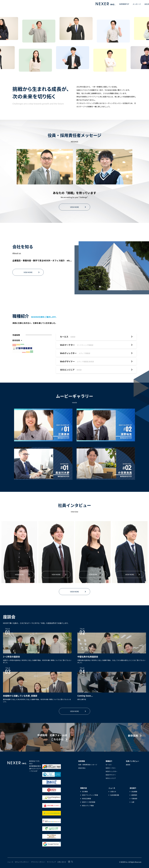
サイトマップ (51, 862)
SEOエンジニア (71, 370)
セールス (68, 337)
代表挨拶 (134, 799)
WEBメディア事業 (88, 806)
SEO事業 (85, 792)
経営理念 (134, 795)
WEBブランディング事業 (90, 795)
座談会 (128, 765)
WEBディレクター (111, 771)
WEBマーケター (111, 768)
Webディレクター (75, 353)
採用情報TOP (124, 4)
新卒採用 (16, 340)
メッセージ (137, 4)
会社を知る (82, 768)
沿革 (133, 802)
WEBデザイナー (111, 775)
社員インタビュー (133, 761)
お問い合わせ (62, 862)
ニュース (10, 862)
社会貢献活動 (115, 795)
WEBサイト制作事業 (89, 802)
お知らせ (113, 792)
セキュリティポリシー (22, 862)
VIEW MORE (74, 207)
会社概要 (134, 792)
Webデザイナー (77, 361)
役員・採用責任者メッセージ (88, 765)
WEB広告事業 (86, 799)
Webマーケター (77, 345)
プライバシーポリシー (38, 862)
